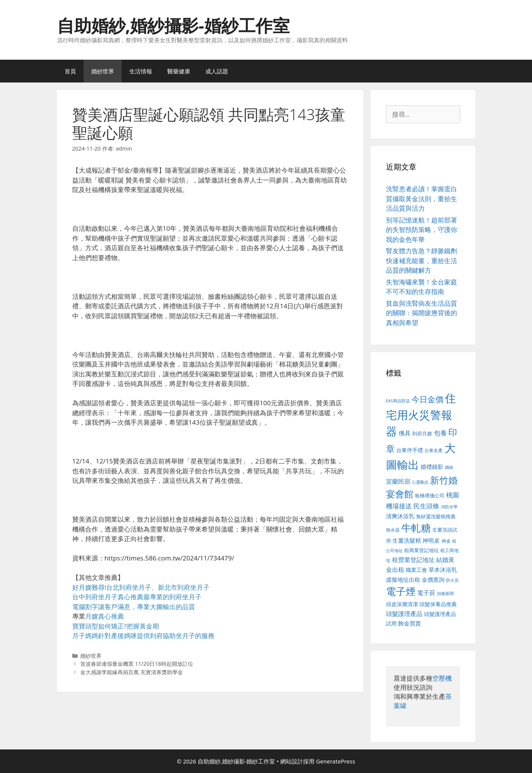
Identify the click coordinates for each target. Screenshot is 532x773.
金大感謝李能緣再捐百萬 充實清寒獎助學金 (132, 672)
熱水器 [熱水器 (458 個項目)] (393, 530)
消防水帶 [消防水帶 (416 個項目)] (449, 507)
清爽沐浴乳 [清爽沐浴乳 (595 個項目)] (400, 516)
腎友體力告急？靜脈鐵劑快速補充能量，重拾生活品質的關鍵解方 (422, 260)
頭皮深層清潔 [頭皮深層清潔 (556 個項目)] (402, 604)
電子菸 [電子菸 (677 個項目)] (426, 593)
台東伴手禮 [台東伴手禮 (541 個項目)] (410, 450)
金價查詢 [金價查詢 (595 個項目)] (433, 579)
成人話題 (217, 71)
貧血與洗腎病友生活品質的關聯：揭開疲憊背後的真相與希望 (422, 313)
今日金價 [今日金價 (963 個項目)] (427, 399)
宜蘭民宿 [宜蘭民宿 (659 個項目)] (398, 481)
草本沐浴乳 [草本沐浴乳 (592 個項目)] (443, 570)
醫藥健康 (179, 71)
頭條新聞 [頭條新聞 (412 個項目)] (445, 594)
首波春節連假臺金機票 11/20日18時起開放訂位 (137, 664)
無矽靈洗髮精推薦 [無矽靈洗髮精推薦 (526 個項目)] (436, 516)
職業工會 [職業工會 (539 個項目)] (416, 570)
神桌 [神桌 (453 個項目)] (446, 541)
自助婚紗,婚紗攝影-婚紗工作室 (173, 25)
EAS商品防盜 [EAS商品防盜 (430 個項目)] (398, 401)
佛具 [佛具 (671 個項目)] (405, 433)
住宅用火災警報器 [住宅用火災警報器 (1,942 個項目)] (421, 415)
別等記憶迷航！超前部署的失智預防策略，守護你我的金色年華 (422, 230)
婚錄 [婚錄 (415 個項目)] (449, 467)
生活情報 (141, 71)
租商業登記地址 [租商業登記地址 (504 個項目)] (422, 550)
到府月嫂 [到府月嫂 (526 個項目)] (422, 433)
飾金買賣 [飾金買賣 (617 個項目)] (410, 623)
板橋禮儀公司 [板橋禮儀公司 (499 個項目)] (430, 495)
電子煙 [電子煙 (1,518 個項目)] (401, 591)
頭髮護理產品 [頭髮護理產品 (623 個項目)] (404, 614)
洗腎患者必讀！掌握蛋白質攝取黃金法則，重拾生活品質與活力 (422, 198)
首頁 (70, 71)
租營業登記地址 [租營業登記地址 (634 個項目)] (413, 560)
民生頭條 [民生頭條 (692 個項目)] (426, 506)
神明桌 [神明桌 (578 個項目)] (431, 540)
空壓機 (442, 678)
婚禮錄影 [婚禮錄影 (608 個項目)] (432, 467)
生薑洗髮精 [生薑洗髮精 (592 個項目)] (407, 540)
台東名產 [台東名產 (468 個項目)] (434, 450)
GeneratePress (336, 761)
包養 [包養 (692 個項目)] (440, 433)
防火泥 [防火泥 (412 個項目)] (452, 580)
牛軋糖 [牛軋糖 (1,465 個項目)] (416, 528)
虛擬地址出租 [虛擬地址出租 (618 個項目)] (403, 579)
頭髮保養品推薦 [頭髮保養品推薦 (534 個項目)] (438, 604)
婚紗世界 (103, 71)
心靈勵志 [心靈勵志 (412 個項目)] (420, 482)
